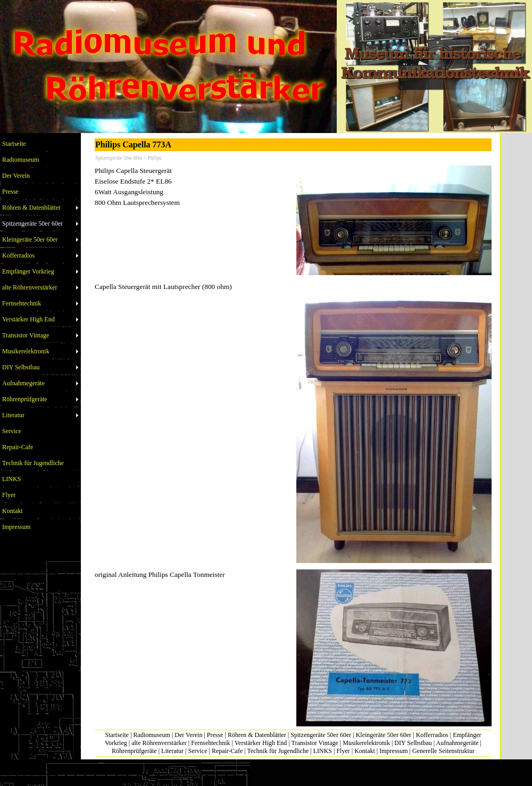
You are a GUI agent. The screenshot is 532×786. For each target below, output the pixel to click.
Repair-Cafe (227, 751)
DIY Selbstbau (413, 743)
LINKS (323, 751)
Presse (215, 735)
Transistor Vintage (315, 743)
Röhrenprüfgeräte (134, 751)
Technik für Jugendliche (278, 751)
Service (197, 751)
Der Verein (188, 735)
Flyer (343, 751)
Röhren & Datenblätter (257, 735)
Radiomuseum (152, 735)
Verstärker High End (261, 743)
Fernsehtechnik (210, 743)
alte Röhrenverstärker (159, 743)
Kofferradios (432, 735)
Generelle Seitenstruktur (443, 751)
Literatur (172, 751)
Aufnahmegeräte (458, 743)
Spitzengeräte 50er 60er (321, 735)
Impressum (393, 751)
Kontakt (365, 751)
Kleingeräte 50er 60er (384, 735)
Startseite (117, 735)
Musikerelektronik (366, 743)
